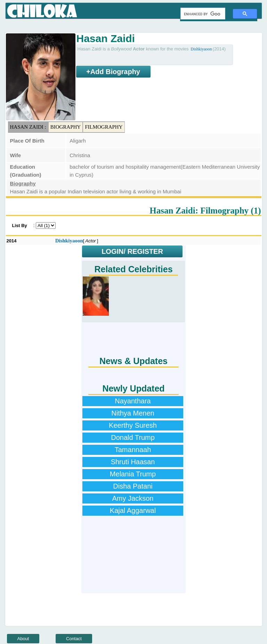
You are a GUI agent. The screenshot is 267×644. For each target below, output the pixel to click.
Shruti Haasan (133, 462)
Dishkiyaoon (201, 49)
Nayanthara (133, 401)
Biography (66, 127)
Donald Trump (133, 437)
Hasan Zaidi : (28, 127)
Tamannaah (133, 450)
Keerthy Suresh (133, 425)
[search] (202, 14)
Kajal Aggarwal (133, 510)
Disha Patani (133, 486)
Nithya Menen (133, 413)
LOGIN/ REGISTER (132, 251)
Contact (74, 639)
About (23, 639)
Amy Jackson (133, 498)
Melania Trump (133, 474)
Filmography (104, 127)
